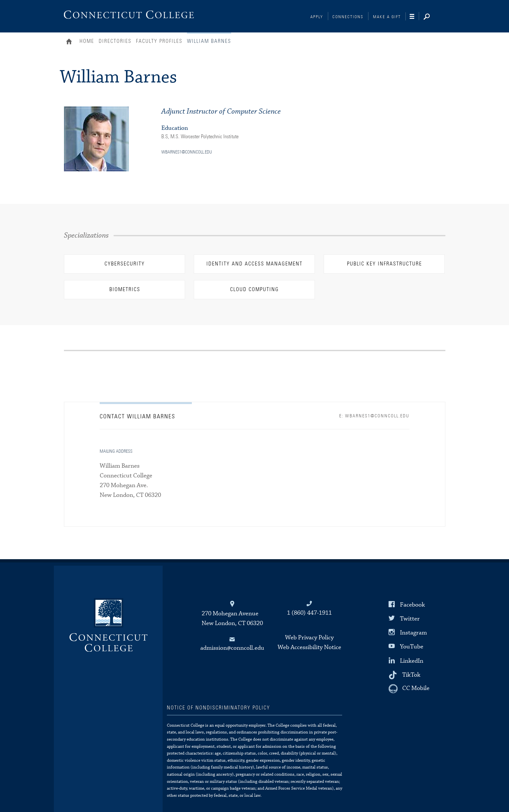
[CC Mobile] (409, 689)
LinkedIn (412, 661)
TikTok (411, 675)
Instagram (413, 633)
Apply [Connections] (317, 17)
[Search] (432, 17)
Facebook (412, 605)
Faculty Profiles (159, 41)
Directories (115, 41)
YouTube (412, 647)
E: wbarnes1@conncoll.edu (374, 416)
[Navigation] (414, 17)
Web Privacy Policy (309, 638)
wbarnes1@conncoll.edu (187, 152)
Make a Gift (387, 17)
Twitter (410, 619)
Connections (348, 17)
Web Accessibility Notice (309, 647)
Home (71, 42)
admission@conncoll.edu (232, 648)
